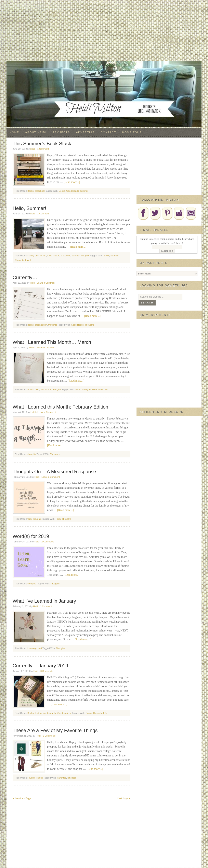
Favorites (62, 778)
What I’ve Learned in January (44, 601)
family (106, 256)
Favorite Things (35, 778)
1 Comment (43, 149)
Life (105, 713)
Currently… (25, 277)
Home (14, 132)
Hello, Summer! (29, 208)
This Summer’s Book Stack (42, 144)
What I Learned (100, 389)
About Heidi (36, 132)
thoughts (85, 256)
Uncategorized (35, 648)
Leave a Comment (46, 283)
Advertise (85, 132)
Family (31, 256)
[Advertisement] (104, 30)
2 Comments (48, 542)
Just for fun (41, 256)
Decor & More (104, 69)
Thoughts (19, 260)
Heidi (33, 149)
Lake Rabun (53, 256)
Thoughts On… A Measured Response (54, 472)
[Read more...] (72, 182)
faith (37, 389)
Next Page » (123, 798)
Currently (97, 713)
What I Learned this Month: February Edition (60, 407)
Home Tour (132, 132)
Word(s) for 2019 (31, 536)
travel (28, 260)
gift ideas (72, 778)
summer (84, 191)
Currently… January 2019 (40, 666)
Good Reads (73, 191)
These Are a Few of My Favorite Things (55, 730)
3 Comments (47, 671)
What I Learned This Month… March (52, 342)
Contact (108, 132)
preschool (40, 191)
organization (41, 325)
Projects (61, 132)
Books (31, 191)
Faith (78, 389)
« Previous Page (22, 798)
